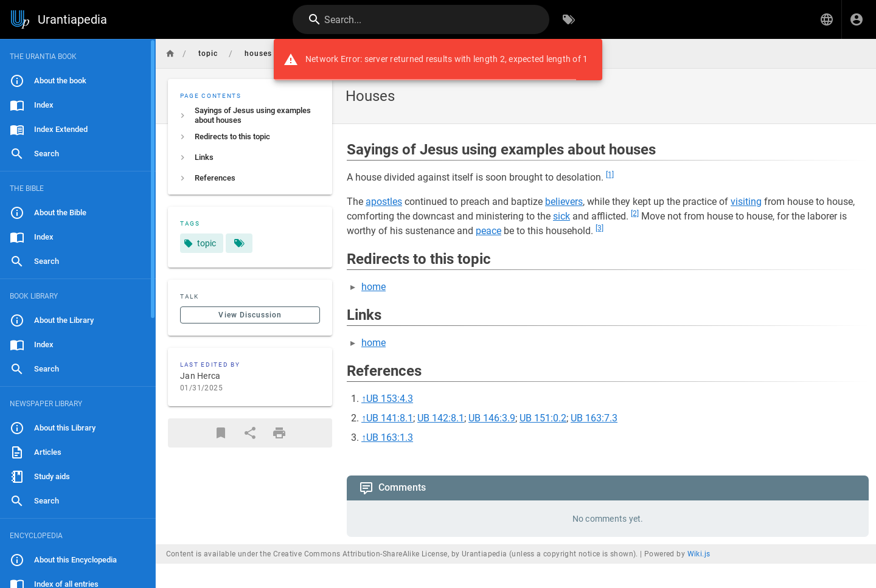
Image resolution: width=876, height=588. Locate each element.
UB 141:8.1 (390, 418)
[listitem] (250, 116)
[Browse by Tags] (569, 19)
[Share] (250, 433)
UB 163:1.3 (390, 438)
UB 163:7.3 (594, 418)
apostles (384, 202)
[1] (610, 175)
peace (488, 231)
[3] (600, 228)
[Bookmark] (221, 433)
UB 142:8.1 (441, 418)
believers (564, 202)
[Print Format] (279, 433)
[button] (827, 19)
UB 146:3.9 (492, 418)
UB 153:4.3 (390, 399)
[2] (635, 213)
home (374, 287)
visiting (746, 202)
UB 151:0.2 (543, 418)
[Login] (857, 19)
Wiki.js (699, 554)
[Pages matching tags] (239, 243)
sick (561, 216)
